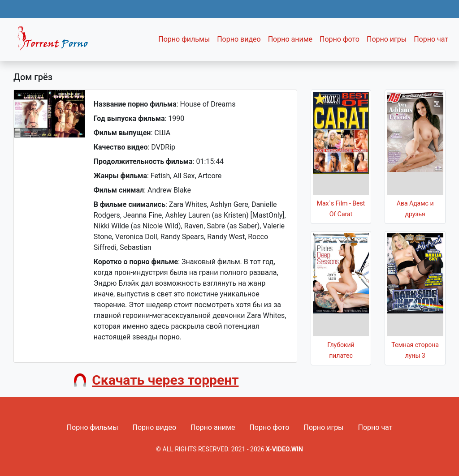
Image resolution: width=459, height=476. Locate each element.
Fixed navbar (56, 42)
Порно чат (431, 39)
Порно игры (387, 39)
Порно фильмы (184, 39)
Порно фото (340, 39)
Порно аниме (290, 39)
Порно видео (239, 39)
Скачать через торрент (165, 380)
